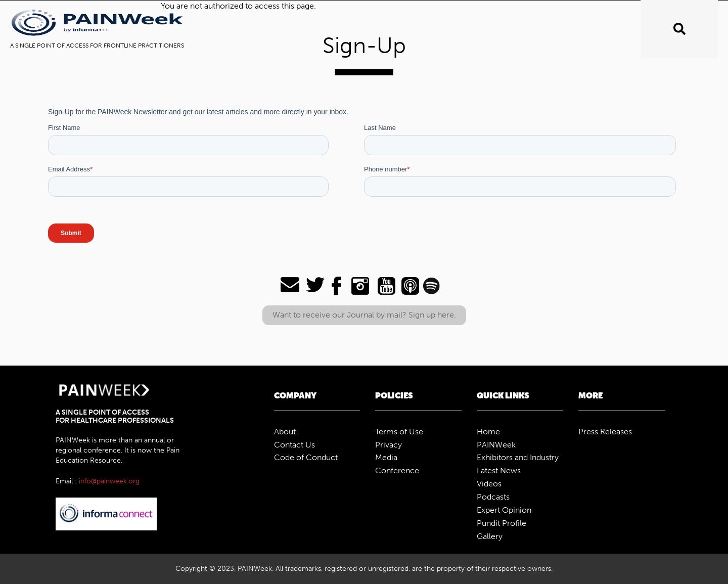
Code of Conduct (306, 457)
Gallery (490, 536)
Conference (397, 470)
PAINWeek (496, 445)
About (285, 432)
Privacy (389, 445)
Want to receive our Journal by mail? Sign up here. (364, 315)
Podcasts (493, 497)
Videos (489, 484)
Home (488, 432)
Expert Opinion (504, 510)
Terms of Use (399, 432)
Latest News (499, 470)
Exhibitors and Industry (518, 457)
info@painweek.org (109, 481)
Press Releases (605, 432)
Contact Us (294, 445)
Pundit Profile (502, 523)
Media (386, 457)
